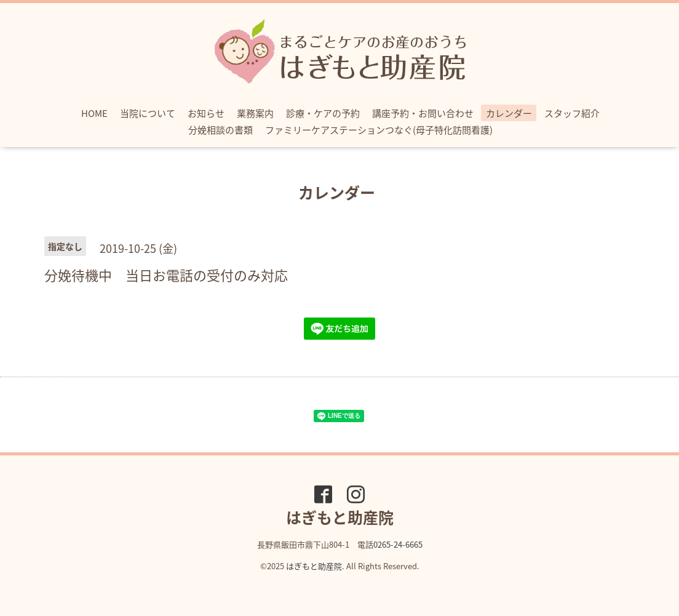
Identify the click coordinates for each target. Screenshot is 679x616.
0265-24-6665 (398, 544)
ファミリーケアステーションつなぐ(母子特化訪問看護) (379, 130)
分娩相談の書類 (220, 130)
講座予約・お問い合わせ (423, 113)
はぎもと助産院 (314, 566)
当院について (148, 113)
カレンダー (509, 113)
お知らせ (206, 113)
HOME (94, 113)
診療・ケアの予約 (323, 113)
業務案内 (255, 113)
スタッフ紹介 (572, 113)
